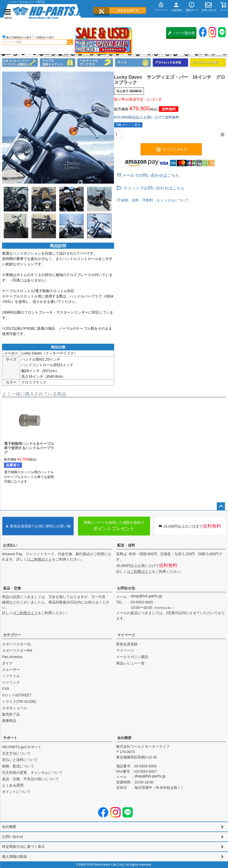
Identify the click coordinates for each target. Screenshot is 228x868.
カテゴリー (12, 635)
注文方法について (16, 753)
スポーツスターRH (17, 650)
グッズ (133, 63)
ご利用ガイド (41, 559)
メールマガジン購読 (132, 657)
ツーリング (11, 682)
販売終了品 (11, 714)
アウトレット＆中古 (171, 63)
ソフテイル (11, 676)
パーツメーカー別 (208, 63)
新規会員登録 (127, 644)
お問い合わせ (13, 837)
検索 (70, 42)
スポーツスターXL (17, 644)
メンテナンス (20, 63)
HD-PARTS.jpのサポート (22, 747)
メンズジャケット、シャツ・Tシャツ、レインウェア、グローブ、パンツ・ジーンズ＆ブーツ (58, 63)
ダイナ (7, 663)
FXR (6, 689)
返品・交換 (12, 588)
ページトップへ (221, 506)
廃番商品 (9, 721)
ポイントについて (16, 792)
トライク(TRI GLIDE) (19, 701)
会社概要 (124, 738)
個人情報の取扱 (15, 857)
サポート (10, 738)
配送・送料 (126, 545)
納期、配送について (18, 766)
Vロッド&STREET (17, 695)
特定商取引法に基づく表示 (23, 847)
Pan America (12, 657)
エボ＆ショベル (15, 708)
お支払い (10, 545)
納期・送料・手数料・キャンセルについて (155, 200)
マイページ (126, 635)
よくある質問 (13, 785)
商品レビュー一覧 (130, 663)
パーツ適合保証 (181, 35)
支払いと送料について (20, 760)
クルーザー (11, 670)
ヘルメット (95, 63)
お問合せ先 (126, 588)
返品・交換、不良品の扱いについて (31, 779)
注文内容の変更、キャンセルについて (32, 772)
